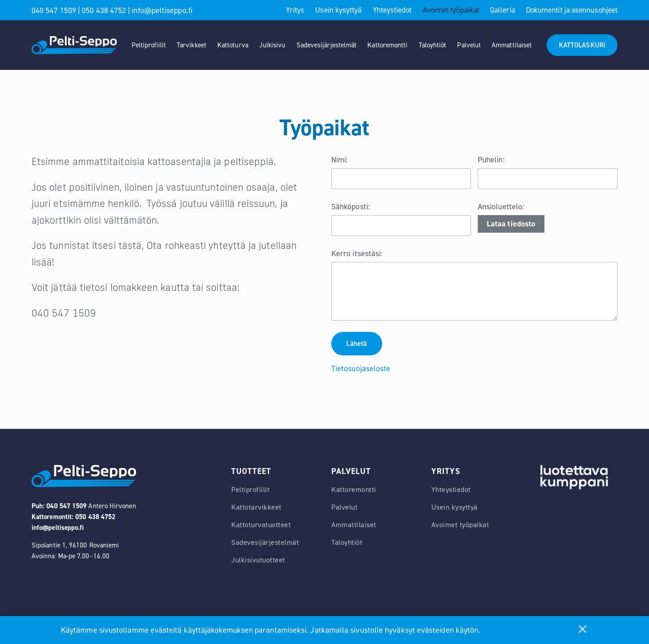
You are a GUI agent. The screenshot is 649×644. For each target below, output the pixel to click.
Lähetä (357, 344)
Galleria (503, 10)
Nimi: (340, 160)
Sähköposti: (351, 207)
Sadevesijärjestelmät (327, 45)
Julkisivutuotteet (258, 561)
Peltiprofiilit (149, 45)
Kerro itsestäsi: (357, 253)
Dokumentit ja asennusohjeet (572, 10)
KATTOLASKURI (582, 45)
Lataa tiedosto (511, 224)
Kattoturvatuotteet (261, 526)
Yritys (295, 10)
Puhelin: (491, 160)
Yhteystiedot (392, 10)
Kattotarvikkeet (256, 508)
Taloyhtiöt (433, 45)
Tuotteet (251, 472)
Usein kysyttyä (338, 10)
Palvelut (469, 45)
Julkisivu (272, 45)
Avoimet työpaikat (451, 10)
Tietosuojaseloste (361, 369)
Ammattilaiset (512, 45)
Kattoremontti (387, 45)
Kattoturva (233, 45)
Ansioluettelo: (501, 207)
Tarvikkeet (192, 45)
